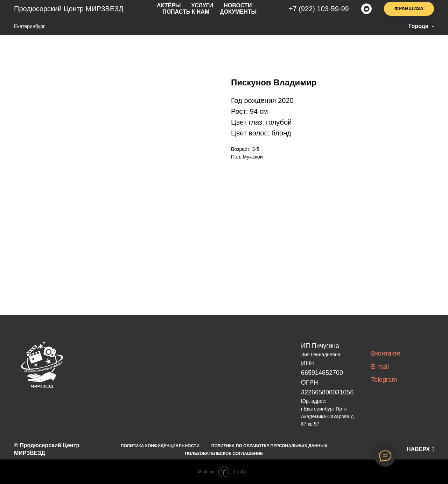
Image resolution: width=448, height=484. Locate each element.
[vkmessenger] (366, 9)
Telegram (384, 380)
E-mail (380, 367)
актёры (148, 6)
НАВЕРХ (420, 450)
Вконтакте (386, 353)
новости (211, 6)
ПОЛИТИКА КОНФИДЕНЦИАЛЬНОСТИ (160, 446)
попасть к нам (254, 6)
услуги (179, 6)
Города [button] (419, 26)
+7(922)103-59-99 (321, 9)
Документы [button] (211, 12)
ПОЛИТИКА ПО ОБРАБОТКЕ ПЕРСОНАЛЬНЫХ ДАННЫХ (269, 446)
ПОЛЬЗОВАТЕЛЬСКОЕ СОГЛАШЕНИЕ (224, 454)
